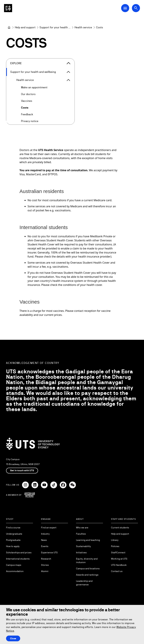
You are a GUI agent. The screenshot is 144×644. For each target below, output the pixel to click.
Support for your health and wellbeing (33, 72)
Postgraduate (13, 540)
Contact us (117, 571)
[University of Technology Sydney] (9, 27)
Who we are (82, 528)
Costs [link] (100, 27)
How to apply (13, 546)
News (44, 540)
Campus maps (14, 565)
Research (46, 559)
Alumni (45, 571)
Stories (45, 565)
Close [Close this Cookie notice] (13, 638)
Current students (120, 528)
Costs (25, 108)
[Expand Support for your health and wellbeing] (68, 72)
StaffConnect (118, 552)
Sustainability (83, 546)
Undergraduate (14, 534)
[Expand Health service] (68, 80)
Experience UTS (49, 552)
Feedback (27, 114)
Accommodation (15, 571)
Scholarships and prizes (19, 552)
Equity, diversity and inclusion (87, 560)
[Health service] (83, 27)
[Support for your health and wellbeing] (55, 27)
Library (115, 540)
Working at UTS (119, 559)
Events (45, 546)
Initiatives (81, 552)
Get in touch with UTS (22, 470)
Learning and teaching (88, 540)
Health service (25, 80)
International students (18, 559)
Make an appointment (34, 87)
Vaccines (27, 101)
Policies (115, 546)
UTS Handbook (119, 565)
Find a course (13, 528)
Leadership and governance (84, 583)
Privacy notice (30, 121)
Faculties (81, 534)
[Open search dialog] (136, 8)
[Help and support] (25, 27)
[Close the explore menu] (68, 63)
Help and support (120, 534)
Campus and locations (88, 568)
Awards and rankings (87, 575)
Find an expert (49, 528)
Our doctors (28, 94)
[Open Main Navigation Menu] (125, 8)
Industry (45, 534)
